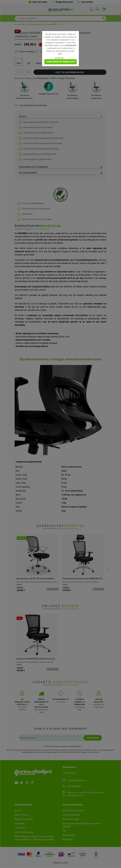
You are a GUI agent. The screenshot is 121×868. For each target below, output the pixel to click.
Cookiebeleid (70, 45)
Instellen (59, 58)
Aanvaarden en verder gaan (60, 62)
